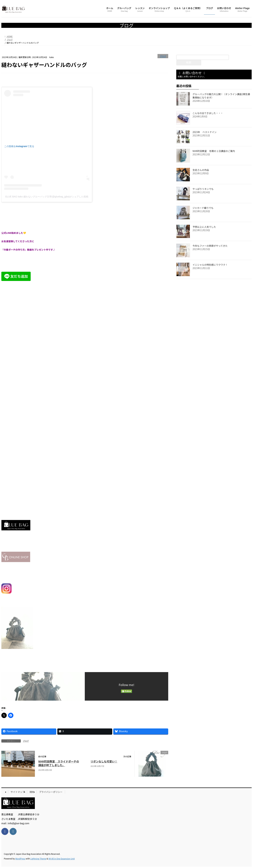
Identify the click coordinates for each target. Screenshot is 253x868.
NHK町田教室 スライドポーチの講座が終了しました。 (59, 763)
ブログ (163, 56)
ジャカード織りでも (203, 208)
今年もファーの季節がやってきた (210, 246)
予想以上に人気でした (204, 227)
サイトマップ (18, 792)
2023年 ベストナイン (204, 132)
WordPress (20, 859)
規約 (32, 792)
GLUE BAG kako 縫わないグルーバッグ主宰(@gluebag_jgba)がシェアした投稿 (47, 197)
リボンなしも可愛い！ (104, 761)
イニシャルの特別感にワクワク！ (210, 265)
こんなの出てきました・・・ (208, 113)
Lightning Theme (38, 859)
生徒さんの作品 (201, 170)
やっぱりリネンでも (203, 189)
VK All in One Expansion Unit (62, 859)
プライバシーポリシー (51, 792)
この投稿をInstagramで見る (19, 146)
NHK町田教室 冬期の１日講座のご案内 (214, 151)
